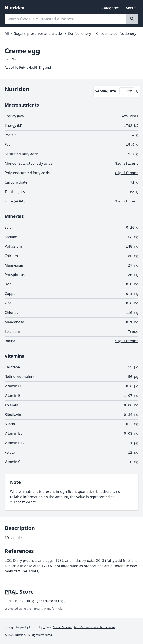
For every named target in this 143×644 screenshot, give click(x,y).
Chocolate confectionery (116, 33)
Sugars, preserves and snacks (38, 33)
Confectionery (79, 33)
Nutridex (15, 8)
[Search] (132, 19)
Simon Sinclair (62, 627)
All (7, 33)
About (131, 8)
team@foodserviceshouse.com (94, 627)
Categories (111, 8)
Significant (127, 164)
